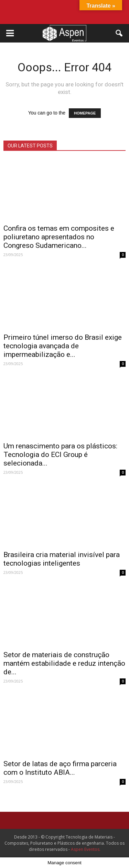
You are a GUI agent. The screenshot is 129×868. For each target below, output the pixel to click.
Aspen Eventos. (86, 849)
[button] (119, 33)
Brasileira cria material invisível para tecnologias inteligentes (62, 559)
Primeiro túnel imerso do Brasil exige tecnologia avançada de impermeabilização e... (63, 346)
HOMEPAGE (85, 113)
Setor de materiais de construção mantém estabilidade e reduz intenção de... (64, 663)
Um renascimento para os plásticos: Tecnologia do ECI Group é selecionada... (60, 455)
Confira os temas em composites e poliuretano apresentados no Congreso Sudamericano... (59, 237)
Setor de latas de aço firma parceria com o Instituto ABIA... (60, 768)
